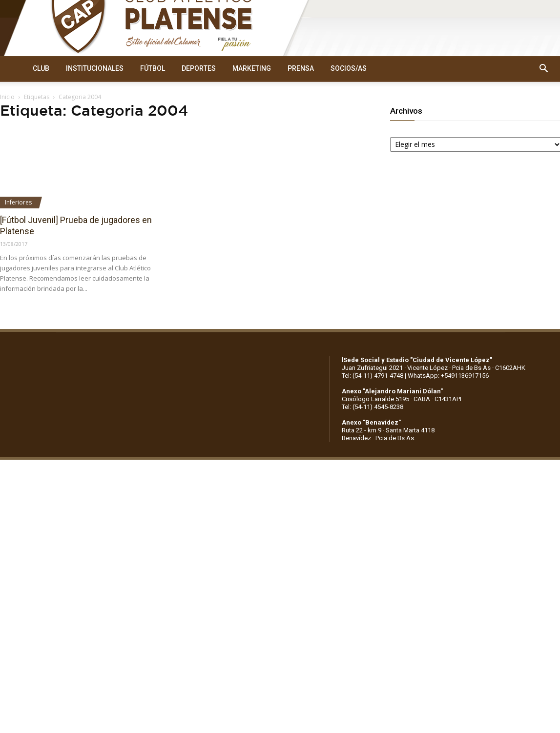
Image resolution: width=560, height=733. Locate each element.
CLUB (41, 68)
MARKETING (252, 68)
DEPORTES (199, 68)
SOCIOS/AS (349, 68)
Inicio (7, 97)
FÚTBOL (153, 68)
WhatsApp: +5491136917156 (448, 376)
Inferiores (18, 202)
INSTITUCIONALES (95, 68)
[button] (543, 69)
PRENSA (301, 68)
